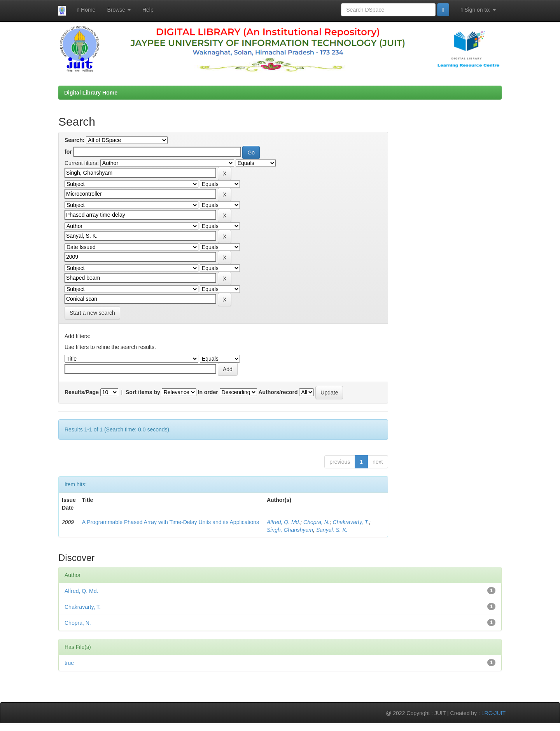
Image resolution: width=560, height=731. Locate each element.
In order (208, 392)
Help (148, 10)
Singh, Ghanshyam (290, 530)
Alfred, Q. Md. (283, 522)
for (68, 152)
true (69, 663)
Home (86, 10)
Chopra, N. (317, 522)
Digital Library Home (91, 93)
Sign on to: (478, 10)
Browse (119, 10)
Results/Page (82, 392)
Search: (74, 140)
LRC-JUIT (493, 713)
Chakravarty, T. (351, 522)
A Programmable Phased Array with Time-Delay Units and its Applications (171, 522)
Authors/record (278, 392)
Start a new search (92, 313)
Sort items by (143, 392)
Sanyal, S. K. (332, 530)
